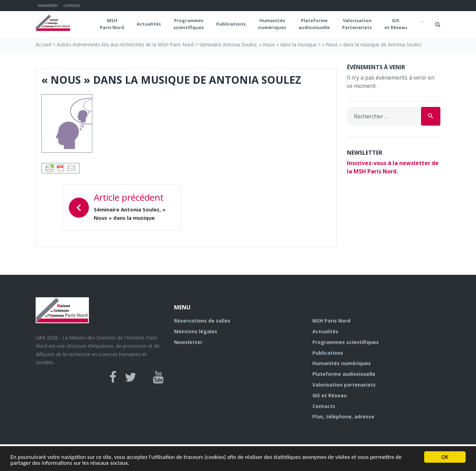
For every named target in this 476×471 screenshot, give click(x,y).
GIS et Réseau (396, 24)
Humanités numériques (272, 24)
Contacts (324, 406)
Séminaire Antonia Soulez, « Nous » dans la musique (258, 44)
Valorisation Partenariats (357, 24)
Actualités (149, 24)
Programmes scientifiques (189, 24)
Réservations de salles (202, 321)
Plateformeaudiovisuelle (314, 24)
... (422, 20)
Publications (231, 24)
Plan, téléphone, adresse (343, 416)
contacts (72, 5)
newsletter (48, 5)
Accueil (43, 44)
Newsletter (188, 342)
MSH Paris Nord (112, 24)
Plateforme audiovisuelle (344, 374)
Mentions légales (196, 331)
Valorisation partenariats (344, 385)
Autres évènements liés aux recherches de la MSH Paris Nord (125, 44)
